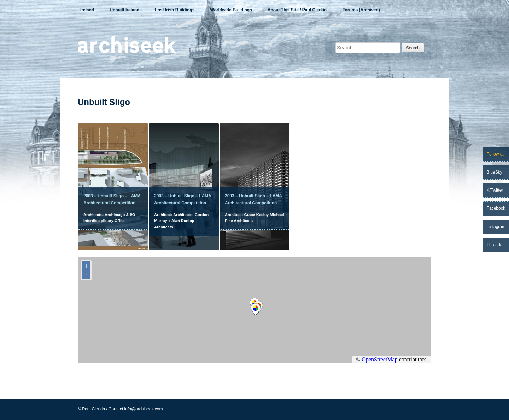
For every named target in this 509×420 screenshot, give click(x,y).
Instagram (496, 227)
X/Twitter (495, 190)
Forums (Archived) (361, 10)
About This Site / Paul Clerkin (297, 10)
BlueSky (495, 172)
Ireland (87, 10)
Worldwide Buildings (231, 10)
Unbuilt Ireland (124, 10)
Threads (495, 245)
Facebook (496, 208)
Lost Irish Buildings (175, 10)
